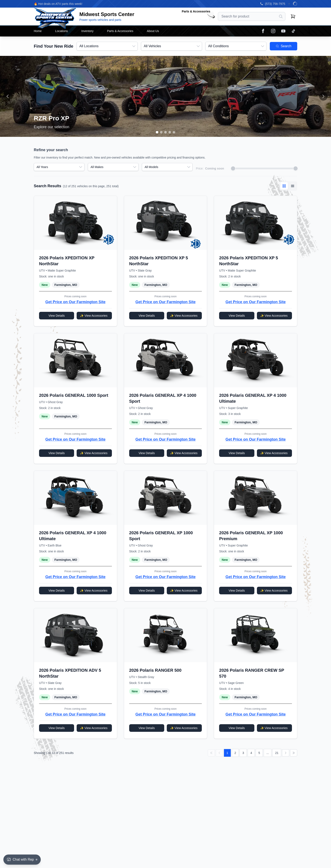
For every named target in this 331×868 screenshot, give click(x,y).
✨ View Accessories (94, 316)
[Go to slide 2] (161, 132)
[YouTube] (283, 31)
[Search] (281, 16)
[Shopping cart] (293, 16)
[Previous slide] (8, 96)
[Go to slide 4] (170, 132)
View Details (57, 316)
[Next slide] (323, 96)
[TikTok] (293, 31)
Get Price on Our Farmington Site (75, 302)
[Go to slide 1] (157, 132)
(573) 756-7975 (275, 4)
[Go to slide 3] (165, 132)
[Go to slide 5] (174, 132)
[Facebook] (263, 31)
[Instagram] (273, 31)
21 (277, 753)
